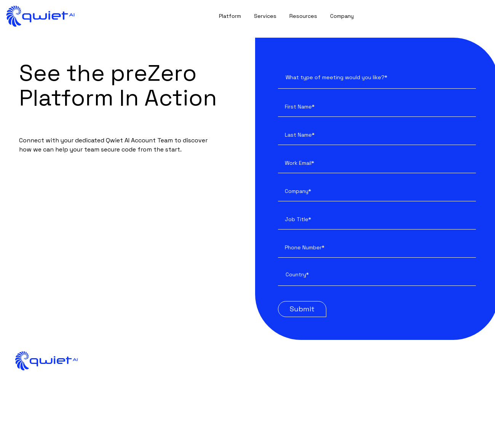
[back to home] (40, 16)
